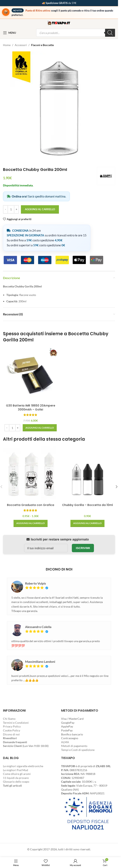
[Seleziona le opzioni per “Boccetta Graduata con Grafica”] (31, 523)
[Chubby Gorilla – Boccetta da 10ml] (88, 474)
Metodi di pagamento (74, 746)
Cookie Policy (12, 730)
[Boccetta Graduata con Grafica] (31, 474)
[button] (40, 428)
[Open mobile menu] (9, 33)
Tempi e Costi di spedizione (78, 750)
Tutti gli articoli (12, 786)
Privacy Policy (12, 726)
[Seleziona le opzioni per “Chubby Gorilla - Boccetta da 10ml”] (87, 523)
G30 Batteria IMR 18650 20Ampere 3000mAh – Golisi (31, 408)
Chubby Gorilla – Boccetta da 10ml (87, 505)
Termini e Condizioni (16, 723)
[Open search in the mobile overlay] (76, 33)
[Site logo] (59, 23)
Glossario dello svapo (16, 782)
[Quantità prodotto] (11, 209)
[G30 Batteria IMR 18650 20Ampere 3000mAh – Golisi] (31, 375)
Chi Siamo (9, 719)
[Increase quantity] (16, 209)
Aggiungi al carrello (40, 209)
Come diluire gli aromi (17, 774)
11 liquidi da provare (16, 778)
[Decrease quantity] (5, 209)
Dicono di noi (11, 734)
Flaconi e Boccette (42, 45)
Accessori (21, 45)
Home (7, 45)
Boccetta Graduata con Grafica (31, 505)
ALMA (65, 742)
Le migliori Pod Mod (16, 770)
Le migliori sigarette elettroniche (23, 766)
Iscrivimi (83, 548)
